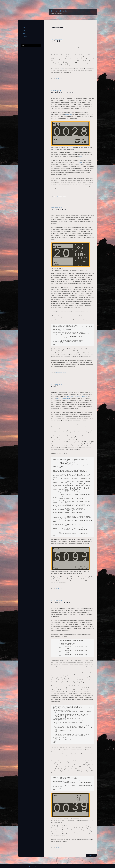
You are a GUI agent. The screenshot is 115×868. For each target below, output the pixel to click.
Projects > (25, 36)
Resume (24, 33)
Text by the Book (59, 210)
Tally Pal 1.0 (56, 41)
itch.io (61, 69)
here (52, 51)
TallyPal (64, 79)
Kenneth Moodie (59, 11)
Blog (24, 30)
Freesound (79, 162)
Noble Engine (68, 114)
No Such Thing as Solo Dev (63, 92)
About (24, 27)
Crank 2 (55, 386)
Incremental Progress (61, 602)
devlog (56, 79)
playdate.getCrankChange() (64, 398)
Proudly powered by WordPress (28, 866)
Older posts (91, 855)
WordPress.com (51, 866)
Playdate (60, 79)
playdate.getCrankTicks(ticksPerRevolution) (76, 396)
